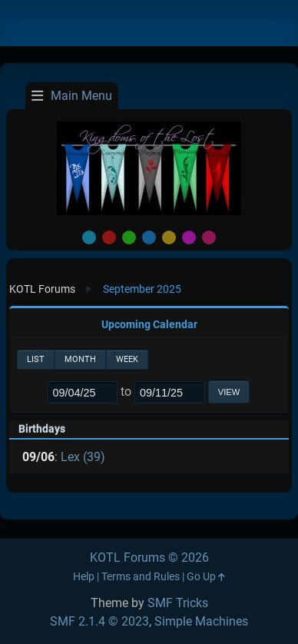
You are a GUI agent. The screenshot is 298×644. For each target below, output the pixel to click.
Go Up (206, 577)
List (36, 359)
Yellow (169, 237)
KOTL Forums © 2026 (149, 558)
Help (84, 577)
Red (109, 237)
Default (89, 237)
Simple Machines (201, 621)
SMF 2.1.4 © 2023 (99, 621)
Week (127, 359)
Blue (149, 237)
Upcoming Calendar (149, 325)
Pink (209, 237)
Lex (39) (83, 457)
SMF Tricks (178, 603)
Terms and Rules (141, 577)
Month (80, 359)
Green (129, 237)
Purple (189, 237)
